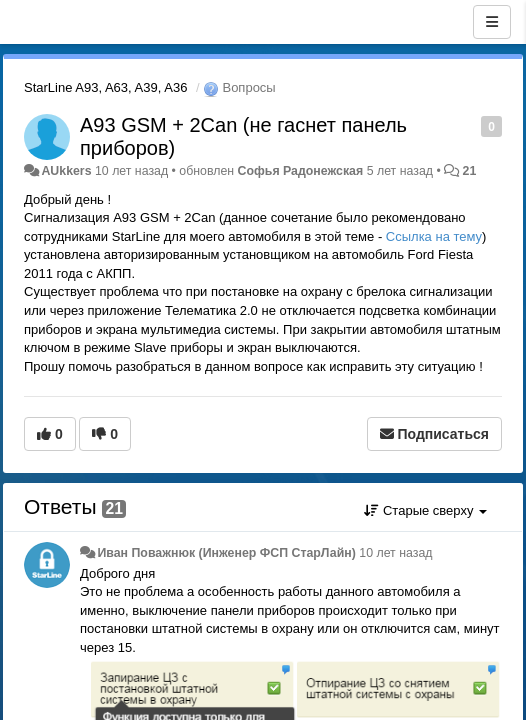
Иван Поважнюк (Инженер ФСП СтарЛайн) (226, 553)
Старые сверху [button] (425, 510)
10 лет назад (395, 553)
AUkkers (66, 171)
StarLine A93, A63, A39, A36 (105, 87)
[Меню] (492, 22)
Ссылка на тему (434, 236)
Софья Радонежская (301, 171)
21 (470, 171)
